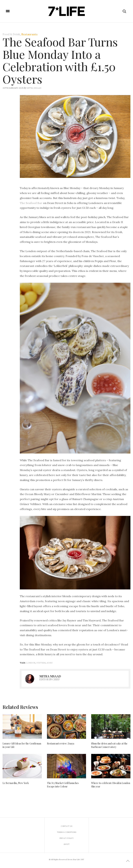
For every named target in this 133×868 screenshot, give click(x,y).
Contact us (66, 826)
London (31, 663)
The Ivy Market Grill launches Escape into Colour (63, 785)
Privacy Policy (67, 838)
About (66, 844)
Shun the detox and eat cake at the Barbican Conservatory (109, 745)
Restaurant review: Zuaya (61, 743)
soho (50, 663)
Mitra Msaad (34, 88)
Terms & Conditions (67, 832)
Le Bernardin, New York (16, 783)
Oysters (41, 663)
